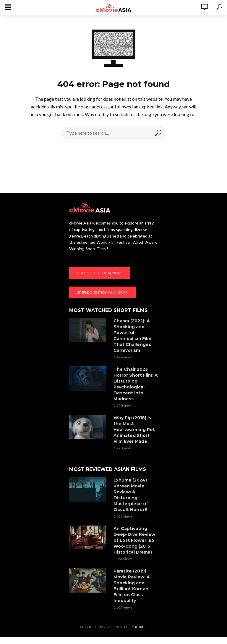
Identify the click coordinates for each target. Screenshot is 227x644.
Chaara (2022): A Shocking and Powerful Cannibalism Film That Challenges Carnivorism (132, 336)
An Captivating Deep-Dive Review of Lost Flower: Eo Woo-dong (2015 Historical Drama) (134, 540)
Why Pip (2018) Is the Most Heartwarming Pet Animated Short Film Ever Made (134, 430)
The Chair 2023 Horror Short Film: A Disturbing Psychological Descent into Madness (136, 384)
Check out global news (100, 273)
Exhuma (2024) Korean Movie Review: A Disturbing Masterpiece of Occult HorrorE (131, 495)
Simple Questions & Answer (102, 292)
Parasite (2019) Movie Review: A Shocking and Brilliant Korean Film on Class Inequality (132, 586)
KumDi (141, 627)
